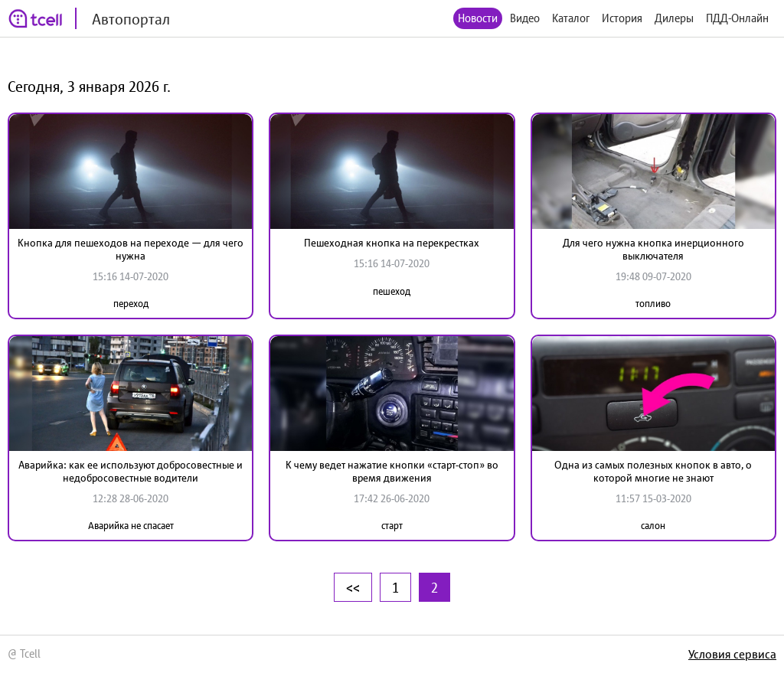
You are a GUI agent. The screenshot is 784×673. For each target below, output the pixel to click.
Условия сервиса (732, 654)
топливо (653, 304)
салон (653, 526)
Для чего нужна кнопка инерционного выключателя (653, 249)
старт (392, 526)
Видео (525, 18)
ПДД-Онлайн (737, 18)
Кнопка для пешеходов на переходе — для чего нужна (131, 249)
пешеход (392, 291)
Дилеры (674, 18)
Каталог (571, 18)
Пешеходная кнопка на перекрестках (392, 243)
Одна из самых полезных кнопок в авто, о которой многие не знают (653, 471)
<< (353, 587)
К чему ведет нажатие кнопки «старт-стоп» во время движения (392, 471)
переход (131, 304)
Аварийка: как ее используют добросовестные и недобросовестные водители (131, 471)
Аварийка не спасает (131, 526)
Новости (478, 18)
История (622, 18)
